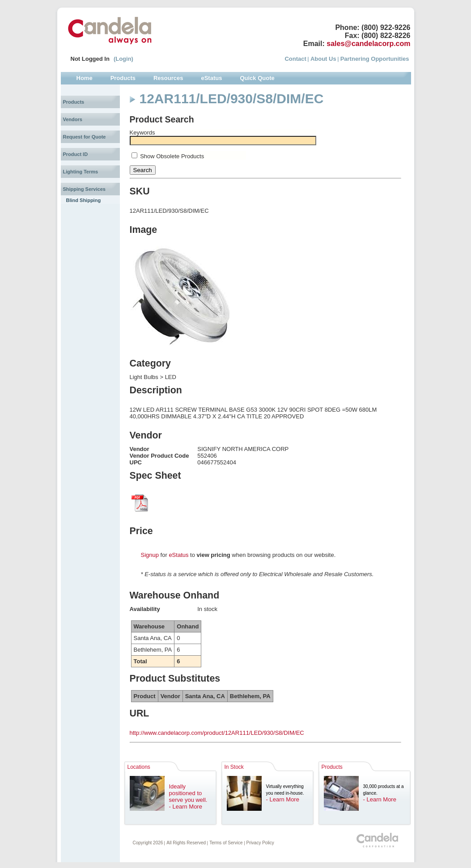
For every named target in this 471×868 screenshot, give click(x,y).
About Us (323, 59)
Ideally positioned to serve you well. (188, 793)
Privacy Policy (260, 843)
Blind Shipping (84, 200)
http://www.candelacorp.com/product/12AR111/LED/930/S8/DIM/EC (217, 733)
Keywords (142, 133)
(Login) (123, 59)
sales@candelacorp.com (368, 44)
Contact (295, 59)
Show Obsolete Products (172, 156)
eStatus (178, 555)
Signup (150, 555)
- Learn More (186, 807)
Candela (110, 30)
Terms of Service (226, 843)
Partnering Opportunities (375, 59)
